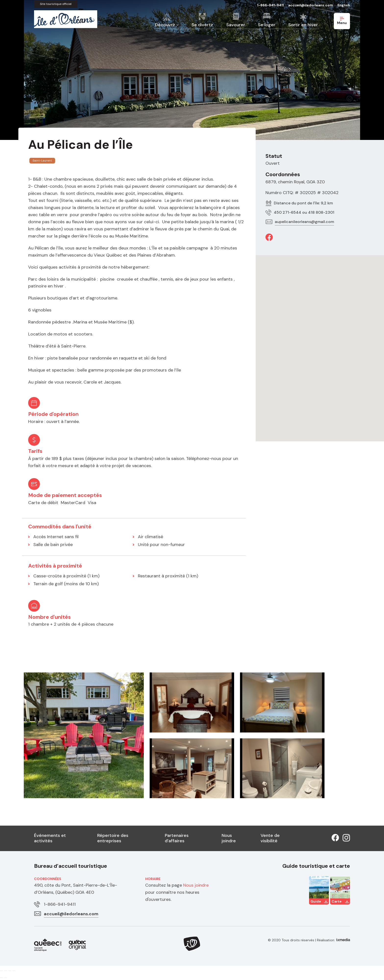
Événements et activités (50, 838)
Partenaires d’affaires (177, 838)
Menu (342, 21)
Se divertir (202, 25)
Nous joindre (229, 838)
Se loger (267, 25)
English (344, 5)
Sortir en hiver (303, 25)
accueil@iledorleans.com (311, 5)
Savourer (236, 25)
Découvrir (165, 25)
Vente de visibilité (270, 838)
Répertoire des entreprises (113, 838)
